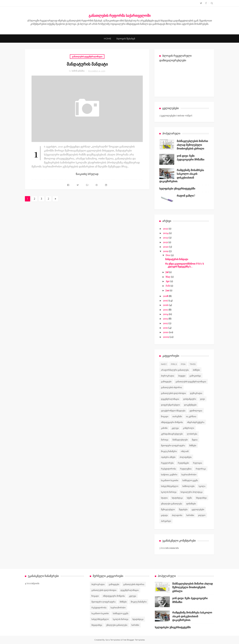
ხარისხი (190, 515)
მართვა (165, 440)
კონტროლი (188, 428)
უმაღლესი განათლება (172, 504)
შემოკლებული (168, 509)
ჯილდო (202, 515)
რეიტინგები (183, 463)
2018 (166, 296)
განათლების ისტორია (171, 387)
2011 (166, 328)
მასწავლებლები (180, 440)
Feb (168, 286)
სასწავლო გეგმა (190, 480)
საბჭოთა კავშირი (169, 475)
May (168, 277)
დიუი (202, 399)
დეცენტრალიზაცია (170, 399)
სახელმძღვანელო (170, 486)
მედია (195, 440)
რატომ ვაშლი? (186, 196)
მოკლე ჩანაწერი (169, 451)
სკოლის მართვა (169, 492)
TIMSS (193, 364)
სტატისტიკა (177, 498)
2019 (166, 251)
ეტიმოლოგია (196, 411)
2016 (166, 305)
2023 (166, 238)
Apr (168, 281)
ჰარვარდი (166, 521)
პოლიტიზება (186, 457)
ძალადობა (177, 515)
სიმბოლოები (188, 486)
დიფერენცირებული (170, 405)
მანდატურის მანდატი (87, 64)
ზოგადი (165, 416)
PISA (183, 364)
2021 (166, 242)
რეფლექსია (186, 469)
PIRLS (174, 364)
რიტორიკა (201, 469)
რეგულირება (167, 463)
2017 (166, 300)
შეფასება (183, 509)
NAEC (164, 364)
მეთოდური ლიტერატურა (173, 445)
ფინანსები (191, 504)
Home (108, 39)
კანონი (164, 428)
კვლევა (175, 428)
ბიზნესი (196, 370)
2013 (166, 319)
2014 (166, 314)
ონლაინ (185, 451)
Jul (167, 272)
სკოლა (202, 486)
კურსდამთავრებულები (172, 434)
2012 (166, 323)
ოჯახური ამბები (168, 457)
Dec (168, 255)
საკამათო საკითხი (170, 480)
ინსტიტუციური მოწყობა (172, 422)
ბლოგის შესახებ (126, 39)
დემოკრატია (196, 393)
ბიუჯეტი (182, 376)
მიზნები (193, 445)
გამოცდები (166, 382)
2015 (166, 310)
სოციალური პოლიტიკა (192, 492)
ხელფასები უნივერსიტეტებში (177, 188)
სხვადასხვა (201, 498)
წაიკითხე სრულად (87, 174)
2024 (166, 233)
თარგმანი (177, 416)
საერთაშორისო (189, 475)
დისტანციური (190, 399)
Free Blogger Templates (134, 640)
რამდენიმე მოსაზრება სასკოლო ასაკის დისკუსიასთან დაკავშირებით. (192, 616)
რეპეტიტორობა (168, 469)
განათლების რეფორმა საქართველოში (120, 15)
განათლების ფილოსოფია (173, 393)
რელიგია (198, 463)
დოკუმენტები (190, 405)
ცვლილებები (198, 509)
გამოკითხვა (195, 376)
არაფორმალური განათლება (175, 370)
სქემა (189, 498)
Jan (168, 290)
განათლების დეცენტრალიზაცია (87, 56)
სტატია (164, 498)
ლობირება (192, 434)
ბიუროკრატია (168, 376)
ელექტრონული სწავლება (173, 411)
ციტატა (164, 515)
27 (49, 199)
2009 (166, 337)
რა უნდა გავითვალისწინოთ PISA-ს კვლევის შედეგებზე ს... (184, 265)
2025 (166, 229)
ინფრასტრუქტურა (196, 422)
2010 (166, 332)
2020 (166, 247)
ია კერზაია (191, 416)
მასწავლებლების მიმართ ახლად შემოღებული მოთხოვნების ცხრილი (192, 145)
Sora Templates (113, 640)
